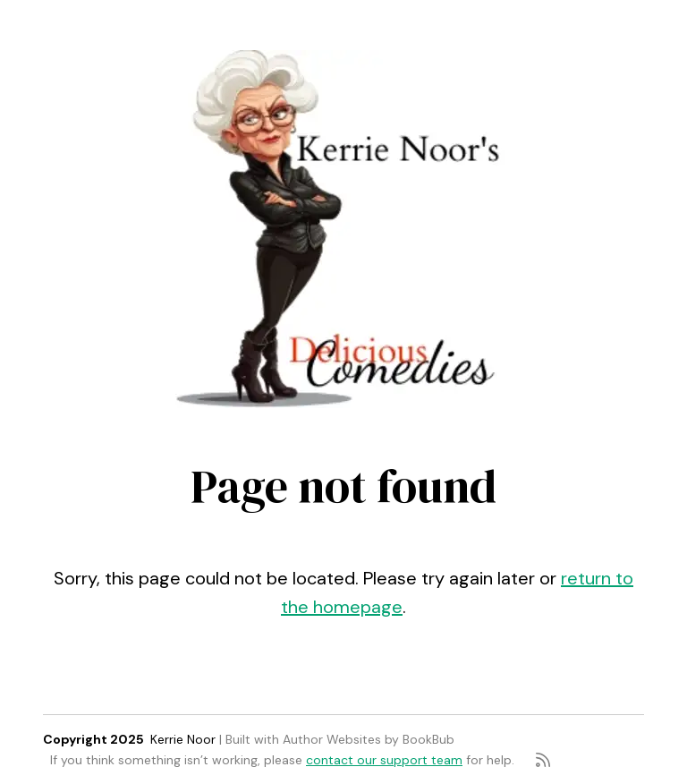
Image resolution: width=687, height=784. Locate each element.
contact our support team (384, 760)
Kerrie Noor (183, 739)
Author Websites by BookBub (369, 739)
